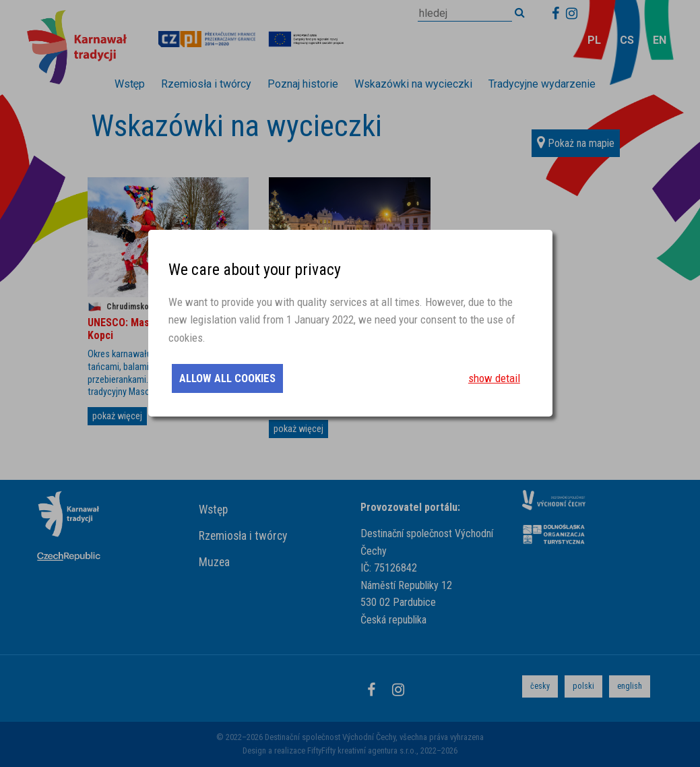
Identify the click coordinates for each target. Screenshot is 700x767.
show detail (494, 378)
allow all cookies (227, 378)
